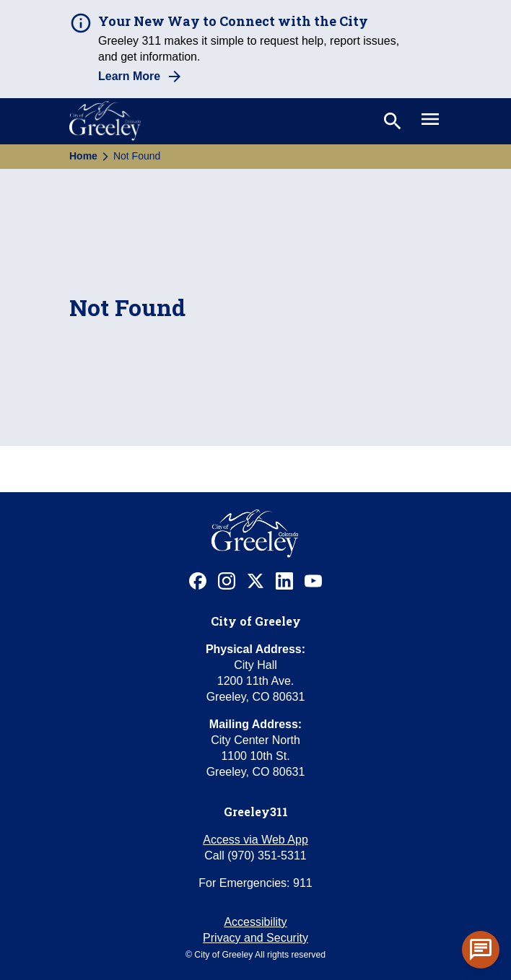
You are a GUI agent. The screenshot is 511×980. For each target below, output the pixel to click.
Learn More (129, 76)
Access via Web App (255, 840)
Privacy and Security (255, 938)
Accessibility (255, 922)
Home (83, 156)
